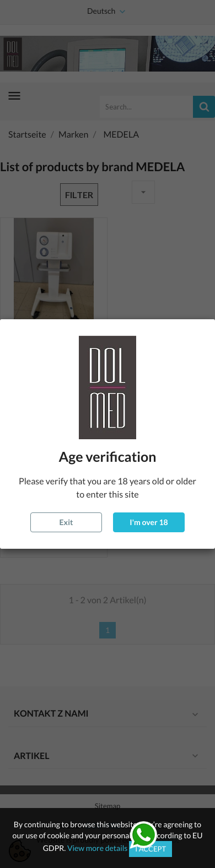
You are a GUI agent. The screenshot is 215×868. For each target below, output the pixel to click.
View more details (98, 848)
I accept (150, 849)
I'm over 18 (149, 522)
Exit (66, 522)
